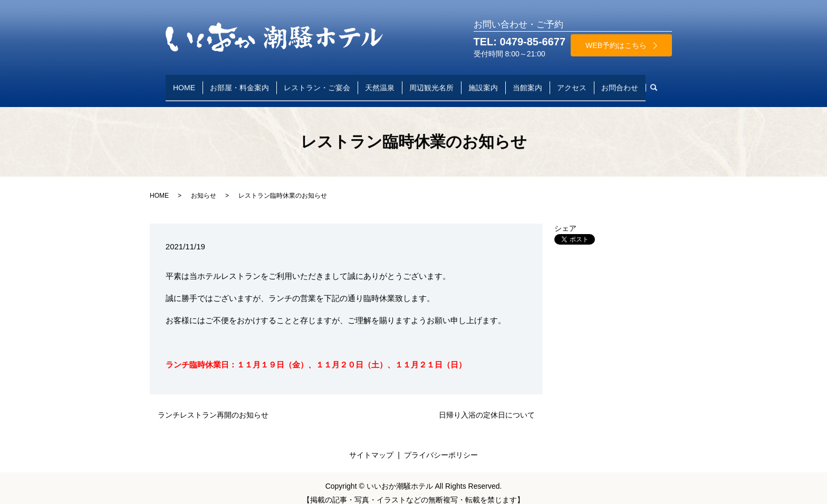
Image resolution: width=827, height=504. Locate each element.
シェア (565, 218)
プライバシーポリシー (441, 445)
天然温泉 (380, 82)
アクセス (572, 82)
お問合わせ (620, 82)
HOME (184, 82)
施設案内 (483, 82)
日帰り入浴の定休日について (487, 405)
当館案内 (527, 82)
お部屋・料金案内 (239, 82)
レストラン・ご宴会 (317, 82)
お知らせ (204, 185)
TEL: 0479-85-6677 (520, 42)
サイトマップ (371, 445)
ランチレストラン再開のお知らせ (213, 405)
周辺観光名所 (431, 82)
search (658, 83)
